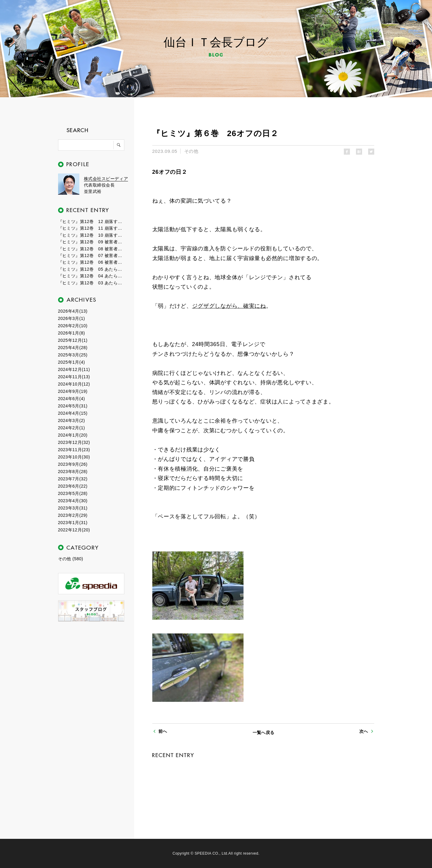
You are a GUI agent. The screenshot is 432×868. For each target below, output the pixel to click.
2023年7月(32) (73, 479)
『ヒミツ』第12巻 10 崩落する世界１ (92, 235)
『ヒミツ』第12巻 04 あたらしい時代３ (92, 276)
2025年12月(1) (73, 340)
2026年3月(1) (72, 318)
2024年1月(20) (73, 435)
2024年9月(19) (73, 391)
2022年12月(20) (74, 530)
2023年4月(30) (73, 501)
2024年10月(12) (74, 384)
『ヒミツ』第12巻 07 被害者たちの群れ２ (92, 256)
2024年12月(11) (74, 369)
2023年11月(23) (74, 450)
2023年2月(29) (73, 515)
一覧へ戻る (264, 732)
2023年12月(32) (74, 442)
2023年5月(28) (73, 493)
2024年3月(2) (72, 420)
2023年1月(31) (73, 523)
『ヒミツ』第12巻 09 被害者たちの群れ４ (92, 242)
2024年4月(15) (73, 413)
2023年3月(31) (73, 508)
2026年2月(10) (73, 326)
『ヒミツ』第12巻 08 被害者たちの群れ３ (92, 249)
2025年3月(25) (73, 355)
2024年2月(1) (72, 428)
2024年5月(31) (73, 406)
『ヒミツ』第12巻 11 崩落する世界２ (92, 228)
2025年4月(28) (73, 348)
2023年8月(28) (73, 472)
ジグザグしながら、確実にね (229, 306)
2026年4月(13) (73, 311)
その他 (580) (71, 559)
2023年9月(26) (73, 464)
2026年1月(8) (72, 333)
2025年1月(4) (72, 362)
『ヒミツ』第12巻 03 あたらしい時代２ (92, 283)
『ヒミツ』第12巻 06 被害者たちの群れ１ (92, 262)
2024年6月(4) (72, 399)
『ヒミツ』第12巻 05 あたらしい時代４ (92, 269)
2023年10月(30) (74, 457)
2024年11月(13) (74, 377)
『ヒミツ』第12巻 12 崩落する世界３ (92, 221)
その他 (191, 151)
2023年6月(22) (73, 486)
